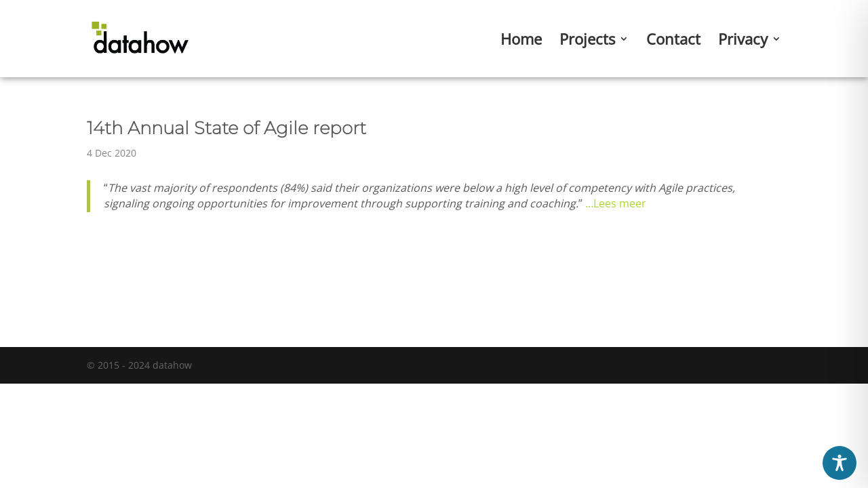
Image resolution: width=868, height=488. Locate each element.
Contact (673, 41)
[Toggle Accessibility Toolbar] (840, 463)
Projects (587, 41)
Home (521, 41)
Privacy (743, 41)
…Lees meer (616, 203)
